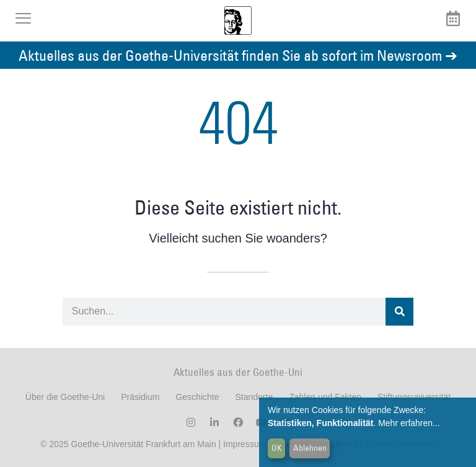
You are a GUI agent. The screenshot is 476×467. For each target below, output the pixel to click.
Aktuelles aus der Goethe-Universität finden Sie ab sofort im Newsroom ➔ (238, 55)
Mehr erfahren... (409, 423)
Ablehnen (310, 448)
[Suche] (399, 312)
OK (277, 448)
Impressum (243, 444)
